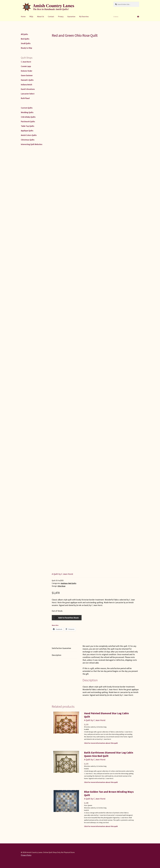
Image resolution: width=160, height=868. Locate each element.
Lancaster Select (28, 94)
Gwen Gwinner (27, 75)
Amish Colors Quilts (29, 135)
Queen (90, 805)
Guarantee (71, 16)
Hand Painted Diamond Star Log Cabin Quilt (106, 715)
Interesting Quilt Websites (32, 144)
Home (23, 16)
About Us (41, 16)
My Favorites (84, 16)
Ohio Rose (61, 586)
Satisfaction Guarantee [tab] (61, 648)
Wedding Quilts (27, 112)
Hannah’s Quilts (27, 80)
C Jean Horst (26, 62)
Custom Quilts (27, 108)
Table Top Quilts (28, 126)
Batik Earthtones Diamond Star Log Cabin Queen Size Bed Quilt (109, 754)
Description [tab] (56, 655)
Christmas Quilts (28, 140)
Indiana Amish (26, 85)
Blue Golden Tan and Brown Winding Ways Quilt (109, 793)
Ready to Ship (26, 48)
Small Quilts (26, 43)
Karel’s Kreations (28, 89)
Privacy (61, 16)
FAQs (31, 16)
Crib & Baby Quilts (28, 117)
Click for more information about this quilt (101, 743)
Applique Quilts (27, 131)
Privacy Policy (26, 855)
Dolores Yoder (27, 71)
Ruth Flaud (25, 98)
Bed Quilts (72, 583)
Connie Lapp (26, 66)
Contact (51, 16)
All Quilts (24, 34)
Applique (64, 583)
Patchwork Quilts (28, 122)
